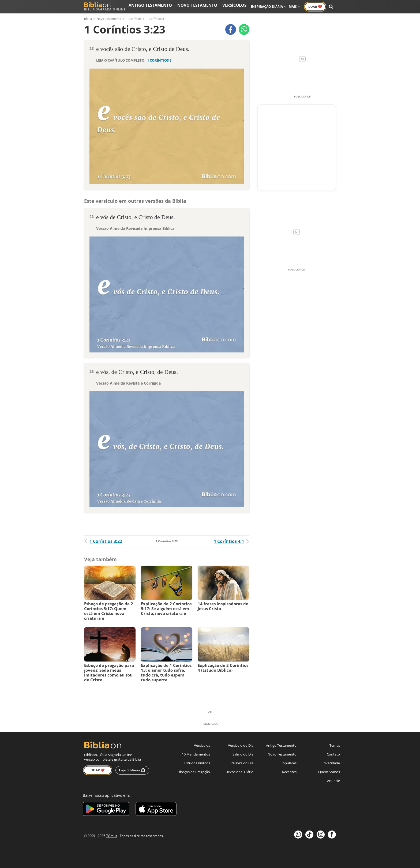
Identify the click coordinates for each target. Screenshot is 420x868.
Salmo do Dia (243, 754)
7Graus (112, 836)
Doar (315, 6)
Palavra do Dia (242, 763)
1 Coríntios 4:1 (232, 541)
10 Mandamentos (196, 754)
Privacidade (331, 763)
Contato (333, 754)
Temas (335, 745)
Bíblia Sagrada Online (105, 7)
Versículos (237, 7)
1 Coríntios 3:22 (103, 541)
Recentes (289, 772)
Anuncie (333, 781)
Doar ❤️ (98, 770)
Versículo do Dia (241, 745)
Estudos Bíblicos (197, 763)
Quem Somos (329, 772)
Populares (288, 763)
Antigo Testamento (169, 7)
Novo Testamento (207, 7)
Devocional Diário (239, 772)
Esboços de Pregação (193, 772)
